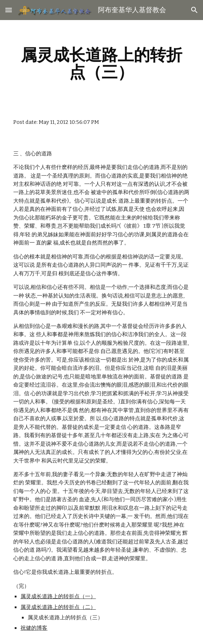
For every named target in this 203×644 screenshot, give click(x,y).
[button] (9, 10)
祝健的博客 (34, 628)
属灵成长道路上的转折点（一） (58, 596)
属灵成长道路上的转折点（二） (58, 607)
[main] (101, 63)
